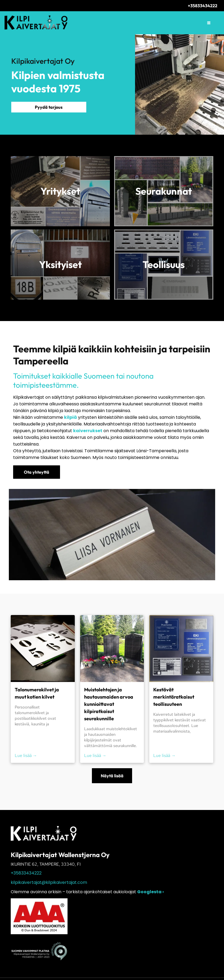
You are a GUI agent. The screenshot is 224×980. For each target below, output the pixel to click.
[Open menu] (209, 23)
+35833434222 (26, 873)
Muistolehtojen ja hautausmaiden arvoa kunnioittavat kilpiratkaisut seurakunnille (109, 704)
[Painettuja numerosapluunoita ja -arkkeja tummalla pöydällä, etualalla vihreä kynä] (43, 649)
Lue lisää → (26, 755)
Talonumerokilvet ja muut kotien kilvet (37, 693)
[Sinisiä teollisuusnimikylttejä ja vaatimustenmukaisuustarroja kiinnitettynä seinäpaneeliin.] (181, 649)
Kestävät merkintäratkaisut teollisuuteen (174, 697)
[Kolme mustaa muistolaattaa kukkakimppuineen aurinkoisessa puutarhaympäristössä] (112, 649)
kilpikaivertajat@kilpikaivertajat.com (49, 882)
